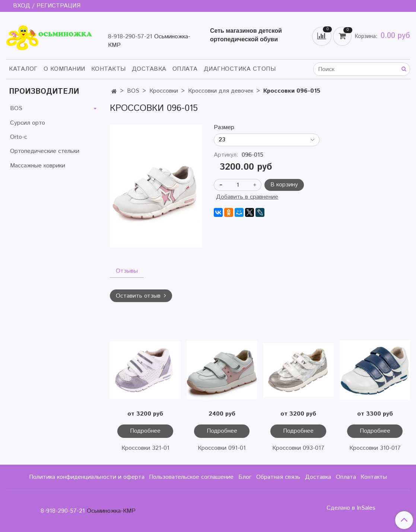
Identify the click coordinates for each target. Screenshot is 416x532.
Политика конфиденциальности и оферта (87, 477)
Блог (245, 477)
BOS (133, 91)
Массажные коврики (38, 166)
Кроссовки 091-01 (222, 448)
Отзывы (127, 271)
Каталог (23, 69)
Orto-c (19, 137)
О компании (64, 69)
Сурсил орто (28, 123)
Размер (224, 128)
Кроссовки (164, 91)
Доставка (149, 69)
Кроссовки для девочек (221, 91)
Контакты (109, 69)
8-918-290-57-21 (130, 37)
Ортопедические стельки (45, 151)
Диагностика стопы (240, 69)
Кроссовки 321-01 (145, 448)
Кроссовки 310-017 (375, 448)
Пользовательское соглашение (191, 477)
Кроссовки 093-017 (298, 448)
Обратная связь (278, 477)
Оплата (185, 69)
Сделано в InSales (351, 508)
